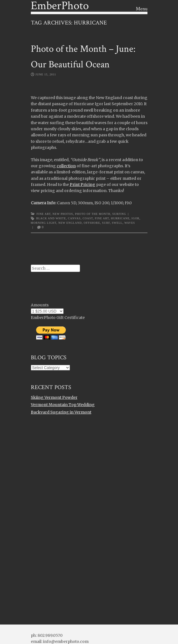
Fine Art (44, 214)
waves (130, 223)
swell (117, 223)
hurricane (120, 218)
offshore (92, 223)
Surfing (119, 214)
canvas (74, 218)
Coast (88, 218)
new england (70, 223)
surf (106, 223)
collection (66, 166)
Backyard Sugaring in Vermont (61, 412)
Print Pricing (82, 185)
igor (136, 218)
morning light (44, 223)
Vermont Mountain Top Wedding (63, 405)
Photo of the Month (93, 214)
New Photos (63, 214)
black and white (51, 218)
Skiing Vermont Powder (54, 397)
